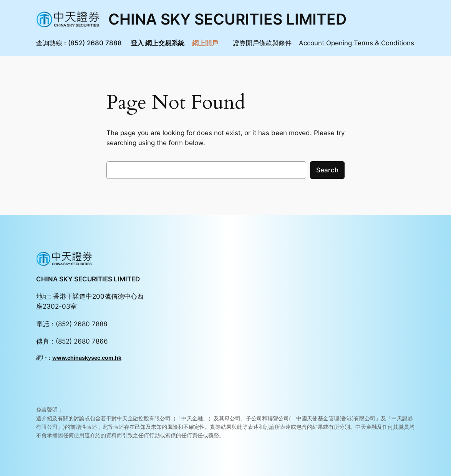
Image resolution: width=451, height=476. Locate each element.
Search (327, 170)
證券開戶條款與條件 (262, 43)
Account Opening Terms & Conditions (356, 43)
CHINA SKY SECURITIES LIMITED (227, 19)
